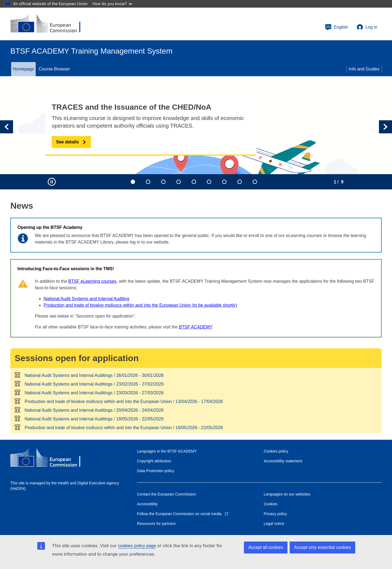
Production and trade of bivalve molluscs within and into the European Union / (124, 402)
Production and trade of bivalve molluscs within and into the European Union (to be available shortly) (140, 305)
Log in (367, 27)
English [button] (336, 27)
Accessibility (147, 504)
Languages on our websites (287, 494)
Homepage (23, 69)
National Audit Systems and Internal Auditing (86, 299)
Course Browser (54, 69)
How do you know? (112, 4)
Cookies (271, 504)
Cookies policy (276, 451)
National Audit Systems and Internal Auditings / (94, 375)
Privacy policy (275, 514)
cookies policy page (137, 546)
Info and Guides (364, 69)
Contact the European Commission (166, 494)
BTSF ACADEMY (195, 327)
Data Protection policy (155, 471)
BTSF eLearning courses (92, 281)
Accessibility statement (283, 461)
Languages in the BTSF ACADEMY (167, 451)
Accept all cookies (266, 547)
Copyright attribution (154, 461)
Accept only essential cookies (322, 547)
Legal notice (274, 524)
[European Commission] (50, 24)
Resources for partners (156, 524)
